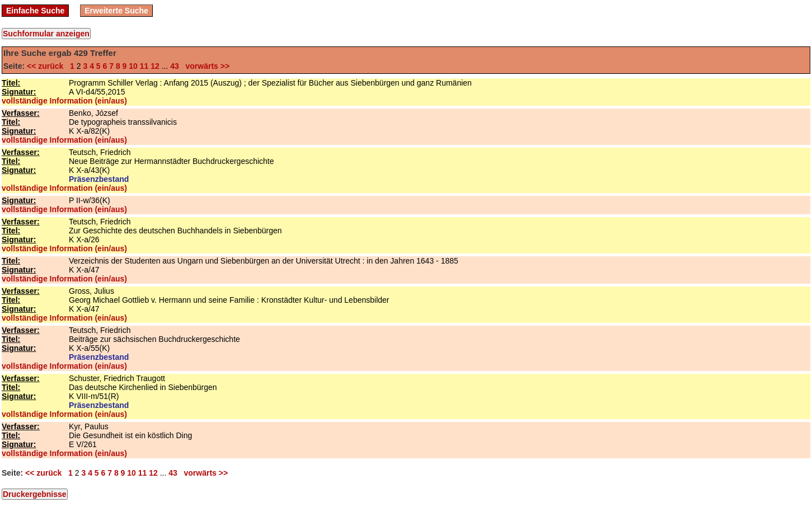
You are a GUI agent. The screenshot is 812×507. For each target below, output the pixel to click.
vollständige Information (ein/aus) (64, 101)
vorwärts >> (205, 66)
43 (175, 66)
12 (155, 66)
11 (144, 66)
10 (133, 66)
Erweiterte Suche (116, 11)
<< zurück (47, 66)
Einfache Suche (35, 11)
